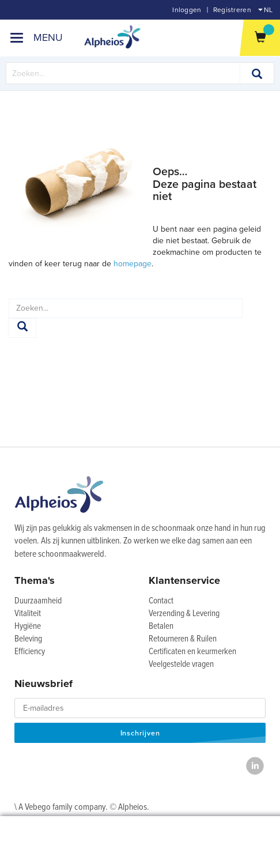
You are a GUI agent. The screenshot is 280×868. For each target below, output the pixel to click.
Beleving (28, 639)
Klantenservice (184, 580)
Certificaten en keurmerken (192, 652)
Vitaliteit (28, 614)
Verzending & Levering (184, 614)
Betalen (161, 627)
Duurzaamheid (38, 601)
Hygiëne (28, 627)
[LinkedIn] (255, 766)
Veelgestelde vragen (181, 665)
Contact (161, 601)
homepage (133, 264)
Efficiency (30, 652)
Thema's (35, 580)
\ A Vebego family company (60, 807)
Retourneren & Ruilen (183, 639)
